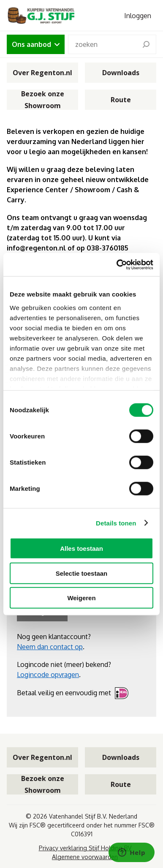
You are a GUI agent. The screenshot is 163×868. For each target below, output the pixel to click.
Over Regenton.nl (42, 73)
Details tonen (116, 523)
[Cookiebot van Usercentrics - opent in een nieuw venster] (117, 264)
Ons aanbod (36, 44)
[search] (146, 44)
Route (121, 100)
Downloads (121, 73)
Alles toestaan (81, 548)
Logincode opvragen (48, 675)
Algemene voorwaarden (85, 857)
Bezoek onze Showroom (43, 100)
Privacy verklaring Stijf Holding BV (85, 848)
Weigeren (81, 598)
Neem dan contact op (50, 647)
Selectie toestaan (82, 573)
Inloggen (138, 16)
